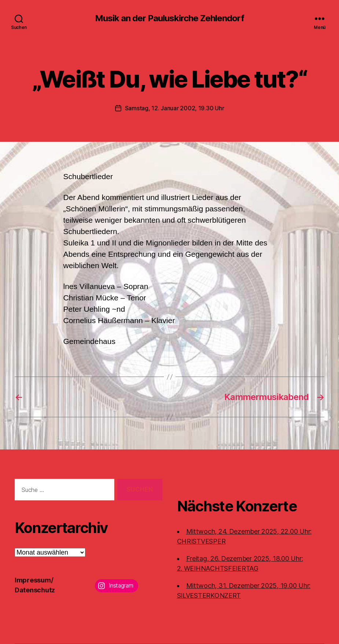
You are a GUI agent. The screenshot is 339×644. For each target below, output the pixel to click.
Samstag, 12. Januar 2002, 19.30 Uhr (175, 108)
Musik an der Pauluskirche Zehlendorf (169, 18)
